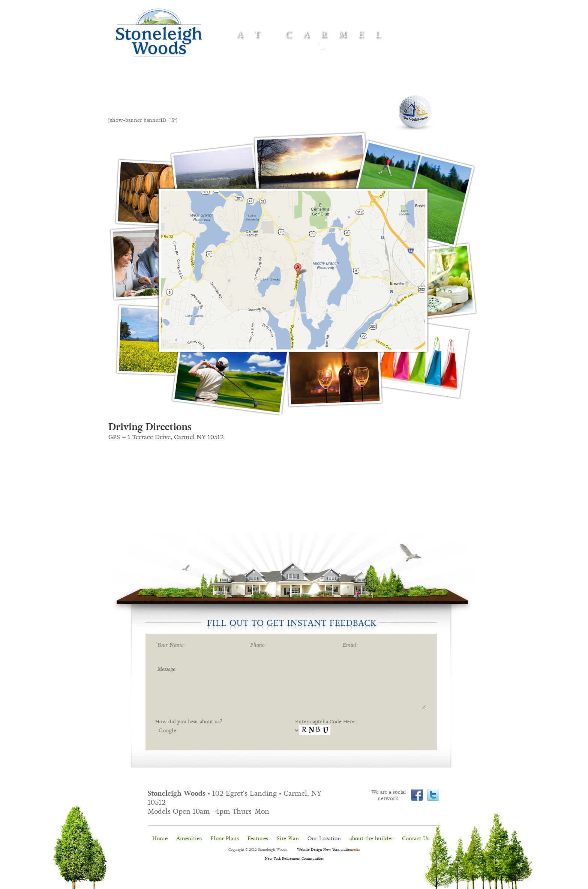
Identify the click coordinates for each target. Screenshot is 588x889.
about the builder (371, 838)
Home (151, 83)
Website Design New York (318, 850)
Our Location (324, 838)
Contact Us (416, 838)
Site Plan (288, 838)
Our (393, 84)
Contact (438, 84)
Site (343, 84)
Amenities (201, 83)
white (350, 850)
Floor (248, 84)
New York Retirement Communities (294, 859)
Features (292, 84)
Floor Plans (225, 838)
